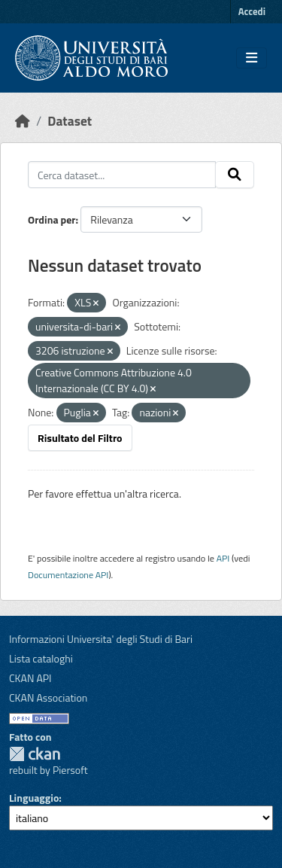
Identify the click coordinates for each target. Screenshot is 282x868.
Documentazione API (68, 575)
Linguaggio (34, 798)
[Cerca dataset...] (122, 175)
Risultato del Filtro (80, 438)
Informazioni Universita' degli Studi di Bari (101, 639)
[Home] (23, 121)
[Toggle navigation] (252, 58)
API (223, 558)
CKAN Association (48, 697)
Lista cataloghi (41, 658)
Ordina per (52, 219)
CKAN (35, 754)
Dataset (70, 121)
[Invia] (235, 175)
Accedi (252, 11)
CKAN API (30, 678)
